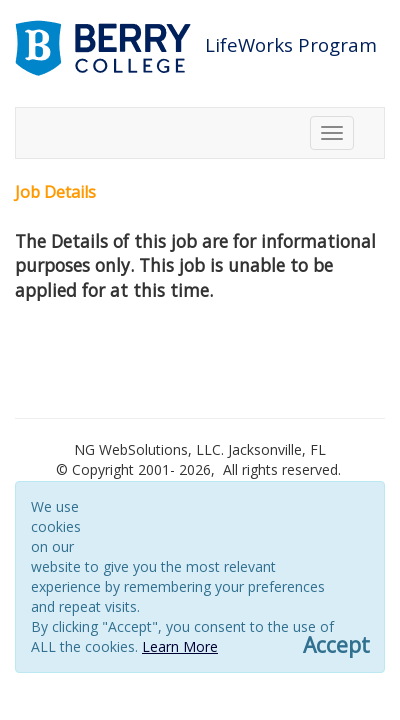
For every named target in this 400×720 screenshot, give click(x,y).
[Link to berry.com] (105, 46)
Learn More (180, 646)
